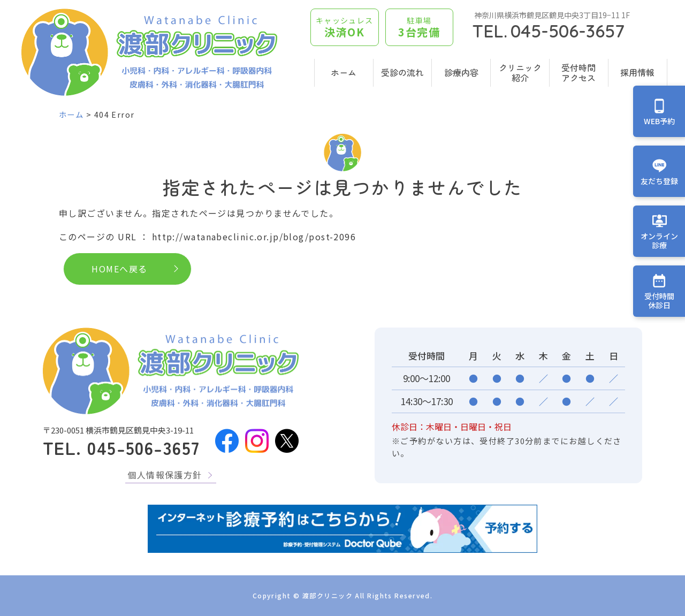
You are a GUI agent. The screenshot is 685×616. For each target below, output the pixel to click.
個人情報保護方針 (165, 475)
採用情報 (637, 72)
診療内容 (461, 72)
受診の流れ (402, 72)
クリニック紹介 (520, 73)
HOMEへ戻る (119, 269)
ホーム (344, 72)
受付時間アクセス (579, 73)
